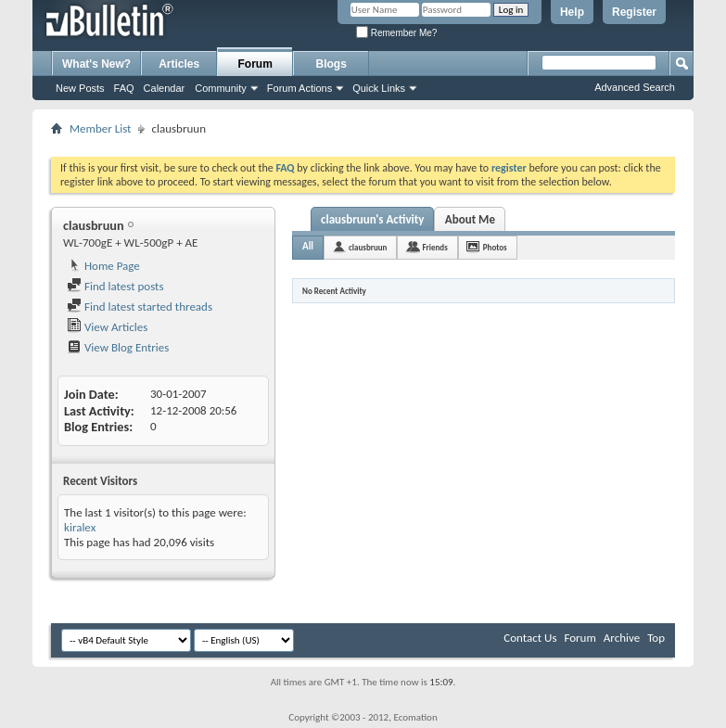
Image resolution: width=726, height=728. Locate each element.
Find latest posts (115, 286)
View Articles (107, 327)
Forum (255, 64)
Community (221, 88)
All (308, 246)
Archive (622, 638)
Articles (179, 64)
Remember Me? (396, 33)
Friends (434, 247)
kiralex (80, 527)
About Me (470, 219)
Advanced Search (635, 87)
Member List (100, 128)
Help (572, 12)
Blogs (331, 64)
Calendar (165, 88)
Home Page (103, 266)
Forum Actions (299, 88)
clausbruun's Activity (372, 219)
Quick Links (379, 88)
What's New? (96, 64)
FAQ (124, 88)
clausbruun (368, 247)
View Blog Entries (118, 347)
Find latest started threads (140, 307)
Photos (495, 247)
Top (656, 638)
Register (634, 12)
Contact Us (530, 638)
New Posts (80, 88)
